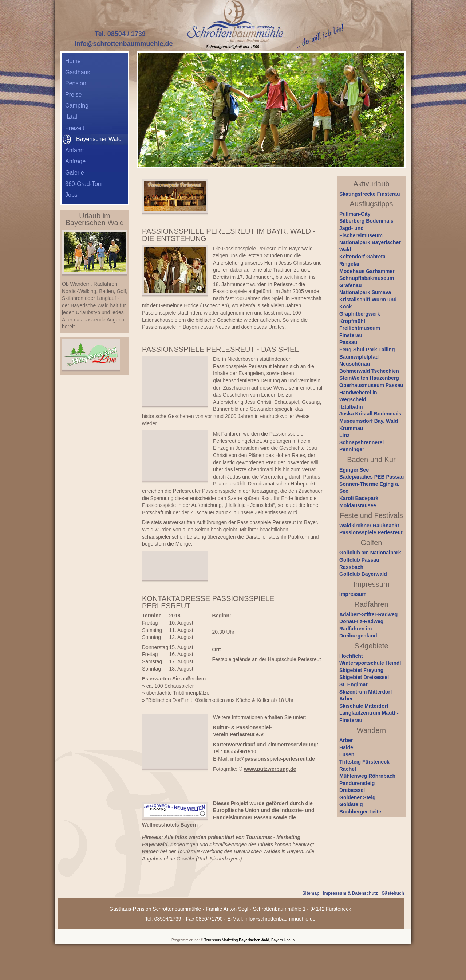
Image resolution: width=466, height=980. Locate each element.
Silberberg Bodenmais (366, 221)
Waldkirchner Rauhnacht (369, 526)
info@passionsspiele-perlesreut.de (272, 759)
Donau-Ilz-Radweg (361, 621)
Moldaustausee (358, 505)
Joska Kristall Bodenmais (370, 414)
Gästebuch (393, 893)
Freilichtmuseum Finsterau (360, 332)
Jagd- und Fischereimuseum (361, 232)
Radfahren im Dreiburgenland (358, 632)
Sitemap (311, 893)
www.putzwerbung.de (270, 769)
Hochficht (351, 656)
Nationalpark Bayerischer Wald (370, 246)
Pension (76, 83)
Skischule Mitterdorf (364, 706)
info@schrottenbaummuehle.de (124, 44)
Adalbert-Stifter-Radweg (368, 614)
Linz (344, 435)
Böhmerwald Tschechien (369, 371)
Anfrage (75, 161)
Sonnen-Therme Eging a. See (369, 488)
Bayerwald (155, 844)
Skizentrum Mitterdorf (366, 692)
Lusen (347, 754)
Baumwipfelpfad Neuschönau (359, 360)
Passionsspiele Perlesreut (371, 532)
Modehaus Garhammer (367, 271)
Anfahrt (75, 150)
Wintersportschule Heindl (370, 663)
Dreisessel (352, 790)
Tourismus (213, 940)
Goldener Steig (358, 797)
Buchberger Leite (360, 812)
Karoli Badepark (359, 498)
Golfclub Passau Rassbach (359, 563)
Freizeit (75, 128)
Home (73, 61)
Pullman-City (355, 214)
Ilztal (71, 117)
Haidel (347, 747)
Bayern (277, 940)
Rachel (348, 769)
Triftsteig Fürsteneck (364, 762)
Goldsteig (351, 804)
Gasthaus (78, 72)
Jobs (71, 195)
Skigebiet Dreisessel (364, 677)
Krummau (351, 428)
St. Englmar (354, 684)
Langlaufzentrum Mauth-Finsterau (369, 717)
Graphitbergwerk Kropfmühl (360, 317)
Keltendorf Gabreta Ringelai (362, 260)
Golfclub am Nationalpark (370, 553)
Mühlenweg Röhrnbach (367, 776)
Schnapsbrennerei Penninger (362, 446)
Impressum (353, 594)
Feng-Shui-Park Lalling (367, 350)
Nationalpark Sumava (365, 292)
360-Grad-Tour (84, 184)
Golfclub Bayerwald (363, 574)
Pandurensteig (357, 783)
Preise (73, 95)
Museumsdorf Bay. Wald (369, 421)
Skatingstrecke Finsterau (370, 194)
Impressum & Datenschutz (350, 893)
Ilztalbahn (351, 407)
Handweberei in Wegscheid (358, 396)
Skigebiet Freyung (361, 670)
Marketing (230, 940)
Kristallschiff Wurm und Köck (368, 303)
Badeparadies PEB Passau (372, 477)
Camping (77, 106)
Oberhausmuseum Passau (371, 385)
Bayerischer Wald (254, 940)
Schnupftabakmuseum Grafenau (367, 282)
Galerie (75, 173)
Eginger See (354, 470)
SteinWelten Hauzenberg (369, 378)
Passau (348, 342)
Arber (346, 699)
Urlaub (289, 940)
